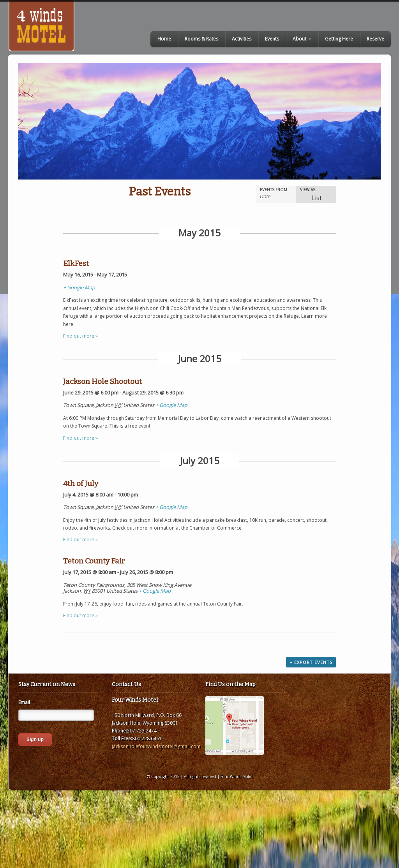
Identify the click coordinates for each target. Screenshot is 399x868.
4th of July (81, 483)
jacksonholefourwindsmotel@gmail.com (156, 746)
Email (26, 702)
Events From (274, 190)
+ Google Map (79, 287)
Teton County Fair (94, 561)
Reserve (375, 39)
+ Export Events (311, 662)
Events (272, 39)
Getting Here (339, 39)
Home (164, 39)
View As (308, 190)
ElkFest (76, 263)
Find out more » (80, 336)
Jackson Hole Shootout (102, 381)
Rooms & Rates (201, 39)
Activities (242, 39)
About (302, 39)
